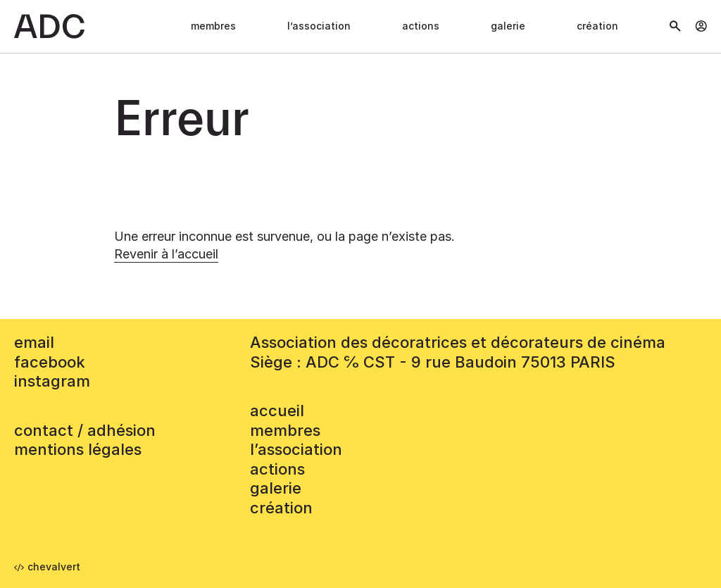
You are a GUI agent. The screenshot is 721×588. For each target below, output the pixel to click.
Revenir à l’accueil (166, 254)
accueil (277, 411)
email (34, 342)
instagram (52, 381)
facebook (50, 362)
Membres (213, 26)
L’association (319, 26)
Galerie (508, 26)
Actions (421, 26)
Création (597, 26)
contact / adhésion (85, 430)
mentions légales (78, 449)
